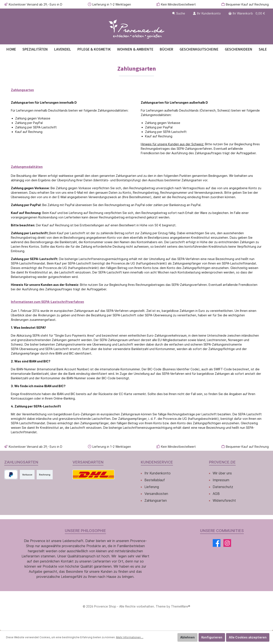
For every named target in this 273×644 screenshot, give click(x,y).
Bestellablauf (155, 480)
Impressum (221, 480)
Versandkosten (156, 494)
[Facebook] (217, 543)
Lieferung (152, 487)
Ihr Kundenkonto (158, 473)
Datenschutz (223, 487)
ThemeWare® (181, 606)
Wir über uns (222, 473)
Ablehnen (187, 637)
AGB (216, 494)
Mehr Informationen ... (130, 637)
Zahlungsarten (156, 500)
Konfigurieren (212, 637)
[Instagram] (227, 543)
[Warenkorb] (247, 13)
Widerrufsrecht (224, 500)
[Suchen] (179, 13)
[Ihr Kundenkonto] (207, 13)
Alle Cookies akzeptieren (248, 637)
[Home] (11, 49)
